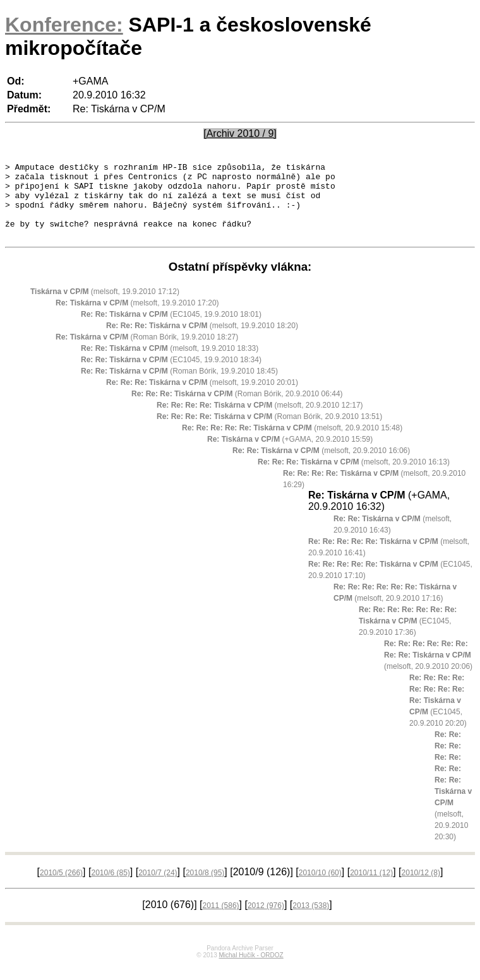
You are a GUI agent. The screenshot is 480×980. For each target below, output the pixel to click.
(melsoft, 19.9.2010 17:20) (137, 318)
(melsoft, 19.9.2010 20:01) (202, 398)
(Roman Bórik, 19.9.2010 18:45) (179, 386)
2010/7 (158, 888)
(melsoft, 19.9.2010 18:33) (170, 363)
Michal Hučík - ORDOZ (251, 970)
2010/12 (421, 888)
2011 (221, 921)
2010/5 (61, 888)
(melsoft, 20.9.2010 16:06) (321, 466)
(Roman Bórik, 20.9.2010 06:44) (237, 409)
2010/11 (371, 888)
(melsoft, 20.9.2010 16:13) (354, 477)
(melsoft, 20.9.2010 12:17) (260, 420)
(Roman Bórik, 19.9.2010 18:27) (147, 352)
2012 (266, 921)
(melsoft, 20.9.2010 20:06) (428, 670)
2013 (311, 921)
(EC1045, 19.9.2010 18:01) (171, 329)
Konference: (64, 25)
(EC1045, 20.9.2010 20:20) (438, 716)
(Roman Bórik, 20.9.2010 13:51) (269, 432)
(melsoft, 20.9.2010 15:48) (292, 443)
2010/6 (110, 888)
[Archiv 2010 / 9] (240, 133)
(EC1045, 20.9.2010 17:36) (408, 636)
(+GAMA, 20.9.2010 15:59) (290, 454)
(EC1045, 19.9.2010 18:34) (171, 375)
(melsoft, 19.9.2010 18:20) (202, 341)
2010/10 (320, 888)
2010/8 (205, 888)
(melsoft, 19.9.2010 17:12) (105, 307)
